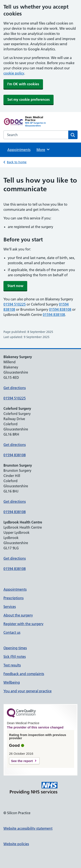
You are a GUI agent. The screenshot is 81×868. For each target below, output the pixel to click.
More (43, 149)
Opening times (15, 648)
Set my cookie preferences (29, 99)
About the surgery (18, 615)
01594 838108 (60, 309)
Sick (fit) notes (15, 657)
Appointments (19, 150)
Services (10, 607)
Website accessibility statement (28, 828)
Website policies (16, 844)
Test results (12, 665)
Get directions (15, 388)
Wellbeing (12, 682)
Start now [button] (15, 286)
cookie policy (14, 73)
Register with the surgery (23, 624)
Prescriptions (13, 598)
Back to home (17, 162)
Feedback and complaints (24, 674)
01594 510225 (15, 304)
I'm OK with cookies (23, 84)
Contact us (12, 632)
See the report (22, 761)
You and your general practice (28, 691)
